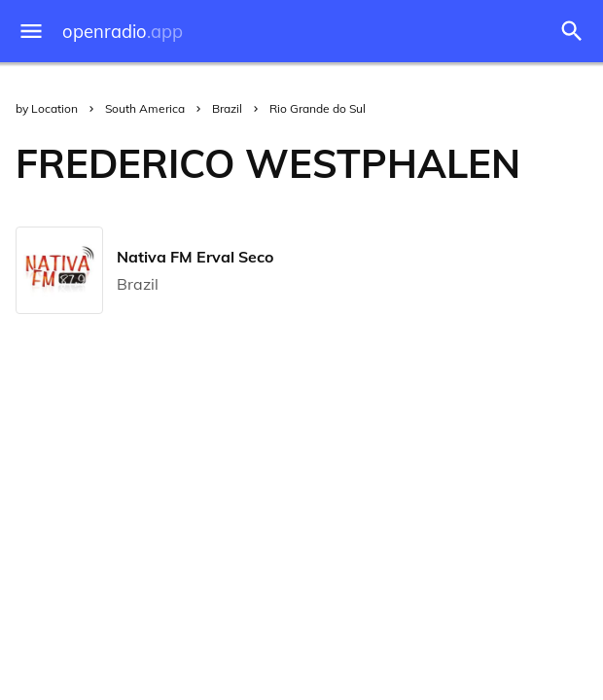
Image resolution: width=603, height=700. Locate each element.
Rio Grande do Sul (318, 108)
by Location (47, 108)
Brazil (227, 108)
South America (145, 108)
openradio (123, 32)
